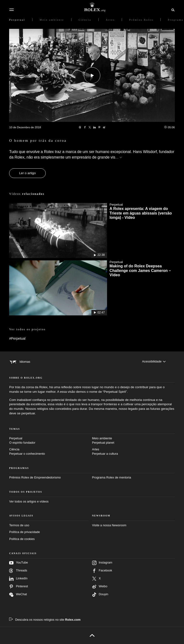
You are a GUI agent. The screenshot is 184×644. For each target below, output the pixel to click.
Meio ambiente (133, 441)
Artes (133, 452)
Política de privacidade (25, 532)
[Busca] (172, 10)
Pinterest (19, 587)
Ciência (51, 452)
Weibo (100, 587)
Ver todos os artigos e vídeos (29, 502)
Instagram (102, 563)
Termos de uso (19, 525)
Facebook (102, 571)
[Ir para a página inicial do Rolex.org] (92, 7)
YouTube (19, 563)
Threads (18, 571)
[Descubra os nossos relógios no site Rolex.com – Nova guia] (45, 620)
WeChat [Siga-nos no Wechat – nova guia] (18, 595)
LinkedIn (18, 579)
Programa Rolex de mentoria (112, 478)
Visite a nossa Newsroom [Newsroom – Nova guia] (109, 525)
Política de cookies (22, 539)
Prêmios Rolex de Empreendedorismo (35, 478)
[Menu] (12, 10)
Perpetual (51, 441)
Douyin (100, 595)
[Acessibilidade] (154, 362)
